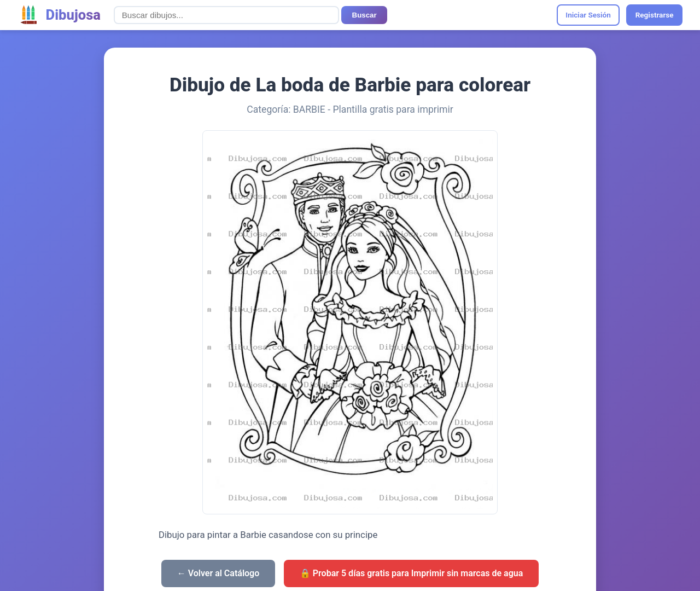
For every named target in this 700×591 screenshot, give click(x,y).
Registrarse (655, 15)
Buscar (364, 15)
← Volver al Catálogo (218, 573)
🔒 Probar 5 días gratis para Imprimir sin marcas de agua (411, 573)
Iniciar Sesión (588, 15)
